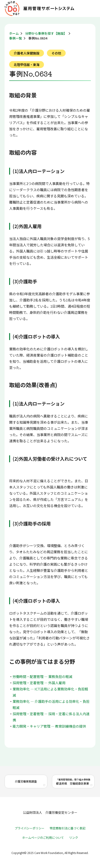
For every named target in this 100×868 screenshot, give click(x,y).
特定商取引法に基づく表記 (68, 828)
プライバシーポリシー (30, 828)
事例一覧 (16, 38)
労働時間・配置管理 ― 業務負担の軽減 (42, 677)
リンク (74, 838)
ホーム (14, 33)
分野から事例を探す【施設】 (46, 33)
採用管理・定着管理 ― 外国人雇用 (39, 683)
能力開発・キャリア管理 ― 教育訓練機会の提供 (49, 726)
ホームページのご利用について (43, 838)
